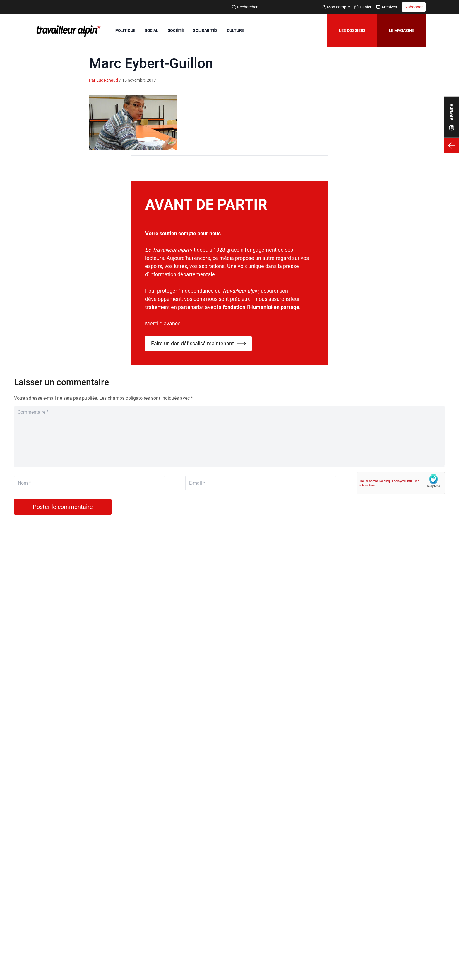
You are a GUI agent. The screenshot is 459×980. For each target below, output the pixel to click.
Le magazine (401, 30)
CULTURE (235, 30)
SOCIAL (151, 30)
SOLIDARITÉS (205, 30)
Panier (363, 7)
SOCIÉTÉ (176, 30)
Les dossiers (352, 30)
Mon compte (336, 7)
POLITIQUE (125, 30)
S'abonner (414, 7)
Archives (387, 7)
